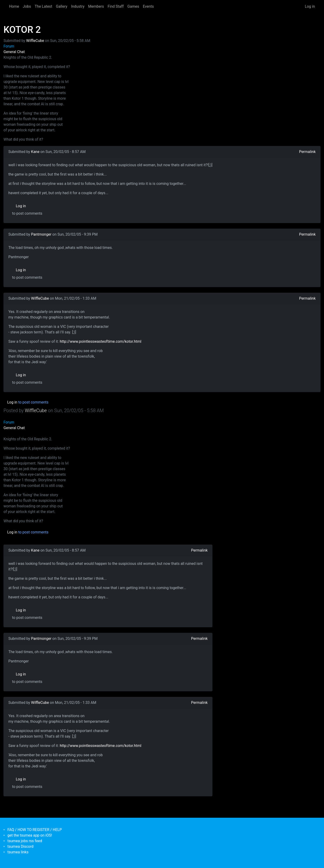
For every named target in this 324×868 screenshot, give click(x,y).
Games (133, 6)
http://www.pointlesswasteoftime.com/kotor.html (101, 341)
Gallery (62, 6)
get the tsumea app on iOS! (30, 835)
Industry (78, 6)
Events (148, 6)
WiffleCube (35, 41)
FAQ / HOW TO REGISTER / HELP (35, 830)
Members (96, 6)
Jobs (27, 6)
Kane (35, 152)
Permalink (307, 152)
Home (14, 6)
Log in (310, 6)
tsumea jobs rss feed (25, 841)
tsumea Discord (20, 846)
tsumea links (18, 852)
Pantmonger (41, 234)
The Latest (43, 6)
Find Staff (116, 6)
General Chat (14, 52)
